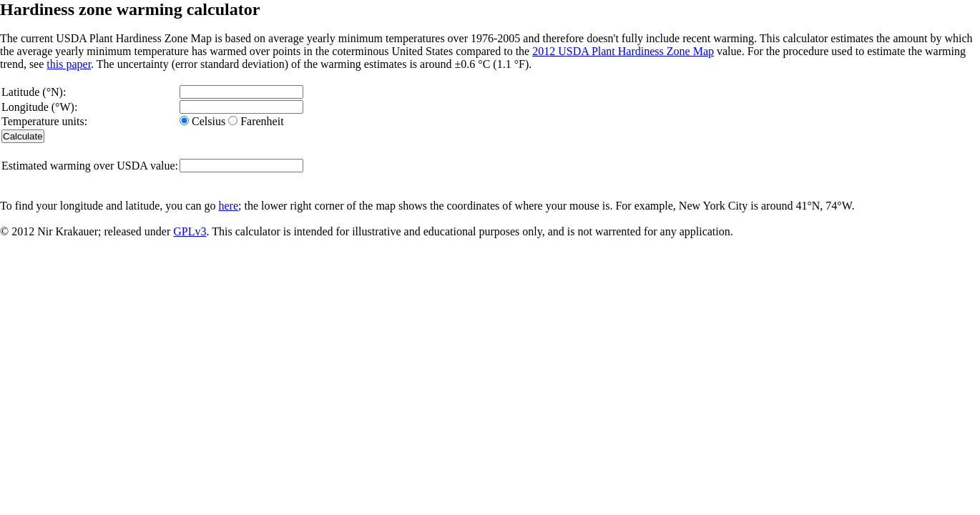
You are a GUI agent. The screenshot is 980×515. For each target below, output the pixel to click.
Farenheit (260, 121)
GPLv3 (190, 231)
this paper (69, 64)
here (228, 206)
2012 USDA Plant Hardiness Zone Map (623, 51)
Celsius (209, 121)
